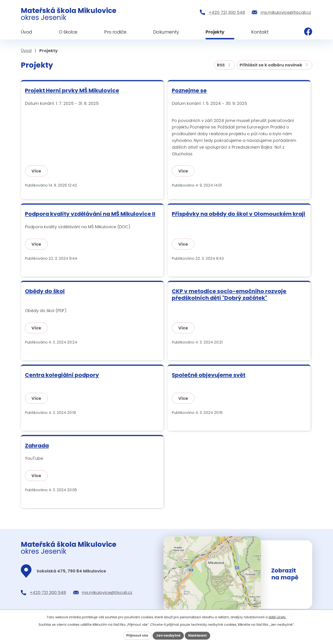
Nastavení (197, 635)
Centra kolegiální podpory (62, 375)
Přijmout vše (137, 635)
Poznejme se (189, 90)
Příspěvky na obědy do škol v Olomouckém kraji (239, 214)
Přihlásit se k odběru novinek (275, 65)
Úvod (26, 51)
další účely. (277, 617)
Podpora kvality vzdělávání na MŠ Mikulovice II (90, 214)
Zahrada (37, 445)
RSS (225, 65)
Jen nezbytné (168, 635)
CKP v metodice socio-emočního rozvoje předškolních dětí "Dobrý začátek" (229, 294)
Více (36, 171)
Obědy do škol (45, 291)
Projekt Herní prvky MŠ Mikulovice (72, 90)
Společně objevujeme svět (209, 375)
